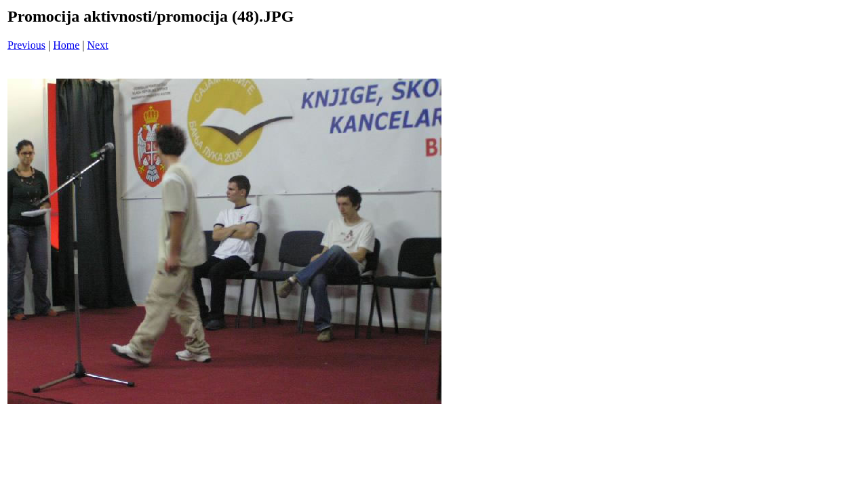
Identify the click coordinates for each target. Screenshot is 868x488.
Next (98, 45)
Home (66, 45)
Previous (26, 45)
